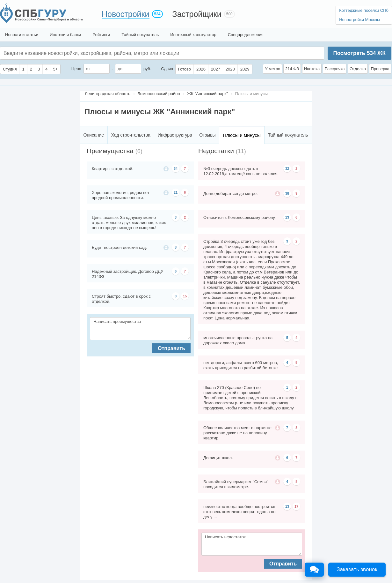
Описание (94, 135)
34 (176, 168)
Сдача (167, 69)
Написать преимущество (140, 329)
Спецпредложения (246, 35)
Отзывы (207, 135)
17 (296, 506)
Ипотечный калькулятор (193, 35)
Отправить (171, 348)
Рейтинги (101, 35)
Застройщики (197, 14)
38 (287, 193)
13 (287, 217)
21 (176, 192)
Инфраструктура (175, 135)
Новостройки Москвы (359, 20)
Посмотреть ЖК (359, 53)
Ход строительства (131, 135)
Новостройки (126, 14)
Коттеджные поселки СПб (364, 10)
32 (287, 168)
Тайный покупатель (140, 35)
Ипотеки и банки (65, 35)
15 (185, 296)
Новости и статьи (22, 35)
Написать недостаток (252, 544)
